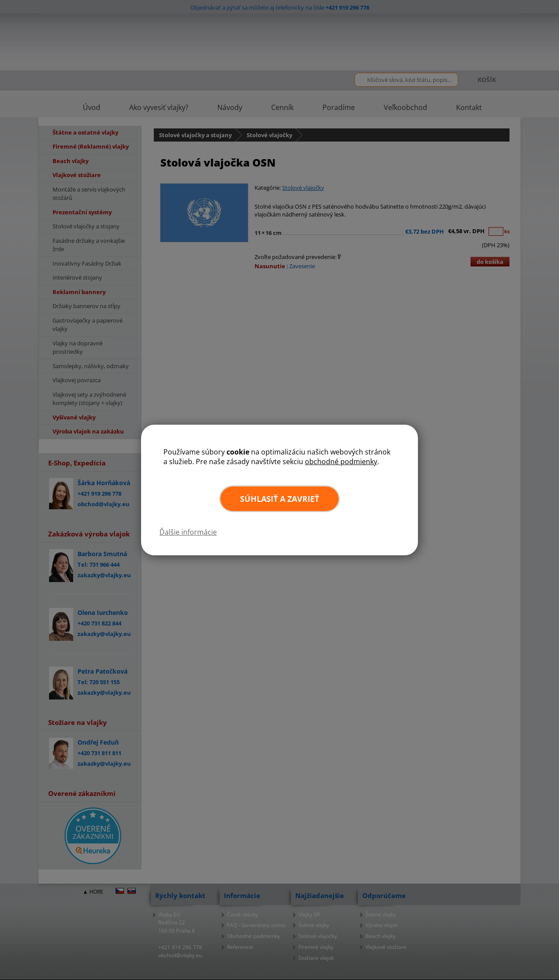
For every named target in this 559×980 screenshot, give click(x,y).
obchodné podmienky (341, 462)
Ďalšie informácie (188, 532)
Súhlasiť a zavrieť (279, 499)
